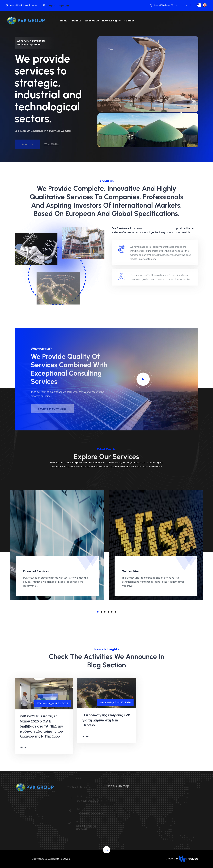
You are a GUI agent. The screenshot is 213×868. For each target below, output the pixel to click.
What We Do (92, 21)
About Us (76, 21)
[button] (98, 612)
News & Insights (111, 21)
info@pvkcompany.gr (58, 5)
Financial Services (36, 571)
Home (64, 21)
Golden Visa (130, 571)
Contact (129, 21)
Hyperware (189, 859)
